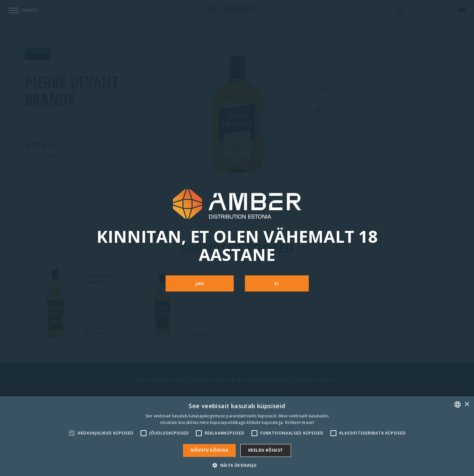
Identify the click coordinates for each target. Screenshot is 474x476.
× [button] (467, 404)
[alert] (237, 436)
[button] (237, 465)
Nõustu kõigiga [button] (209, 450)
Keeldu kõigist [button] (266, 450)
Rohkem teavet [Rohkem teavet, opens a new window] (300, 422)
